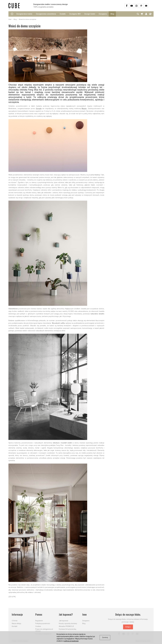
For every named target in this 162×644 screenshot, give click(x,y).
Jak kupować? (66, 615)
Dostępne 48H (75, 14)
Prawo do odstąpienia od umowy (44, 630)
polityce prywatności (71, 641)
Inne (84, 615)
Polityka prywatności (43, 623)
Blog (112, 14)
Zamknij (105, 637)
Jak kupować (64, 621)
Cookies (38, 626)
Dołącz (128, 627)
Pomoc (39, 615)
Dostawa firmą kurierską (67, 629)
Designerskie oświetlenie (46, 14)
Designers (103, 14)
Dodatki (63, 14)
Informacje (17, 615)
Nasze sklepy (16, 623)
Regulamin (39, 621)
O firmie (15, 621)
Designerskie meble (24, 14)
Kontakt (15, 626)
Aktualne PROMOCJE (66, 626)
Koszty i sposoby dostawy (68, 623)
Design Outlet (90, 14)
